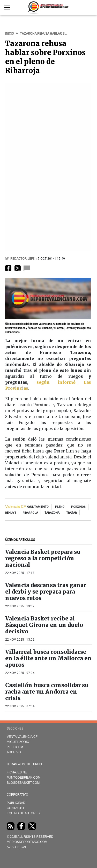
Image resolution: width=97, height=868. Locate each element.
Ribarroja (30, 513)
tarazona (52, 513)
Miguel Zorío (18, 742)
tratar (72, 513)
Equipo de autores (23, 813)
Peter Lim (15, 747)
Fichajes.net (18, 772)
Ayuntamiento (38, 507)
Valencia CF (16, 506)
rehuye (11, 513)
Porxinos (78, 507)
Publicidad (16, 803)
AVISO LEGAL (17, 847)
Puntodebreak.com (24, 778)
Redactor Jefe (23, 259)
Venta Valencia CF (22, 737)
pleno (60, 507)
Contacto (15, 808)
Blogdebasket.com (23, 783)
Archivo (14, 752)
